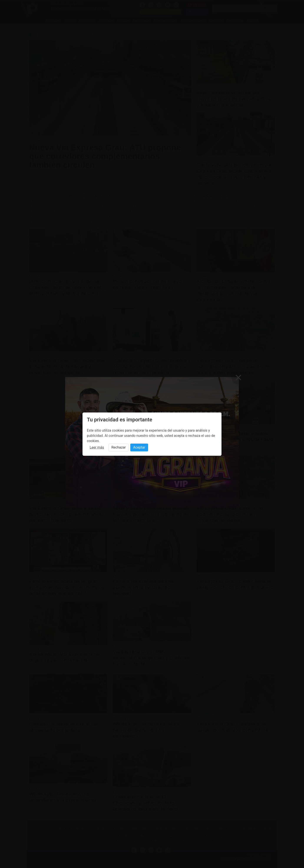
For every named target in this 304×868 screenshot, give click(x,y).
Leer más (97, 447)
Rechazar (119, 447)
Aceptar (139, 447)
